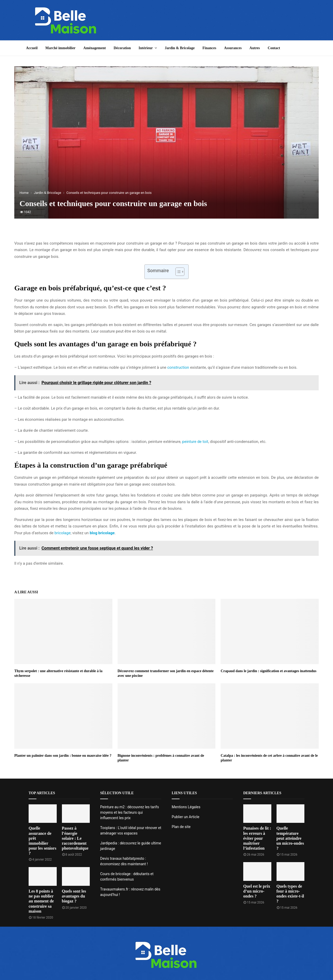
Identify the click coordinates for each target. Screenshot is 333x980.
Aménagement (94, 48)
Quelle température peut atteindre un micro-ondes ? (290, 838)
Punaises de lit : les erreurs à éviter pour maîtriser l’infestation (257, 838)
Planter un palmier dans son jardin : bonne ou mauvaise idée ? (63, 756)
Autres (255, 48)
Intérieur (146, 48)
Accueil (32, 48)
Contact (274, 48)
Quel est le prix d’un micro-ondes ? (257, 891)
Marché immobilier (60, 48)
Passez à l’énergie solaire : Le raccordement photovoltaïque (75, 838)
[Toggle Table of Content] (177, 272)
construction (178, 367)
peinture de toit (195, 442)
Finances (209, 48)
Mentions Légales (186, 807)
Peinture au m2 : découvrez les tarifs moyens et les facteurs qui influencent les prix (130, 812)
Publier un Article (185, 817)
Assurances (233, 48)
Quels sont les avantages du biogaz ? (74, 896)
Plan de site (181, 827)
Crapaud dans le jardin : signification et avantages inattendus (268, 671)
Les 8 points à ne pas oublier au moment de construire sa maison (41, 901)
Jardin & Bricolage (180, 48)
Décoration (122, 48)
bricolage (62, 533)
